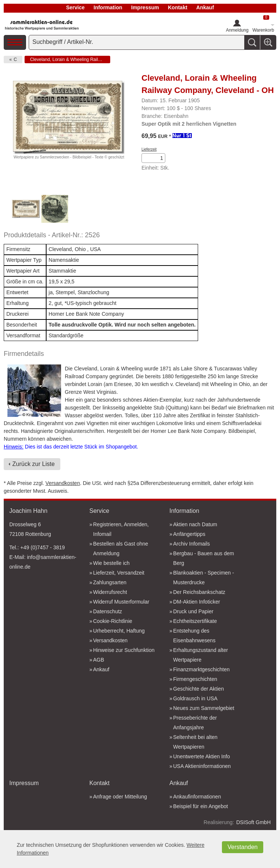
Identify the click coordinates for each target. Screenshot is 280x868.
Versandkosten (63, 483)
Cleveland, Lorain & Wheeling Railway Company (70, 60)
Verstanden (243, 847)
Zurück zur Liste (34, 464)
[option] (26, 210)
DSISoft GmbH (253, 822)
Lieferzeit (149, 149)
